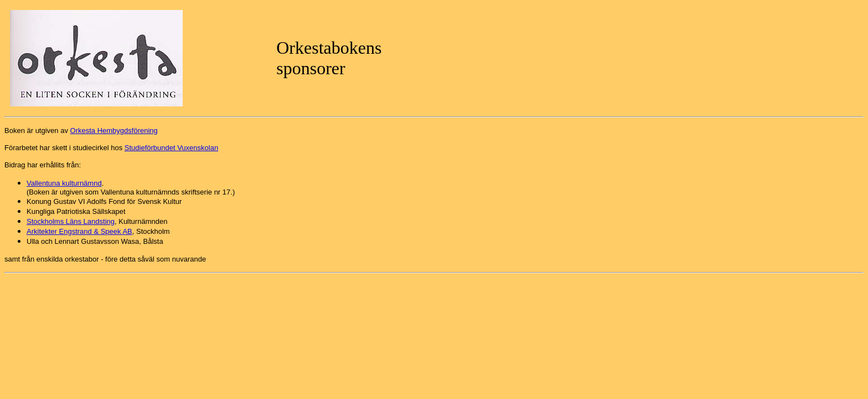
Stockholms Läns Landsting (71, 221)
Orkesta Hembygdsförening (114, 131)
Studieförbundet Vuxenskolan (171, 148)
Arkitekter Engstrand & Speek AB (79, 231)
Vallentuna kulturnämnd (64, 183)
